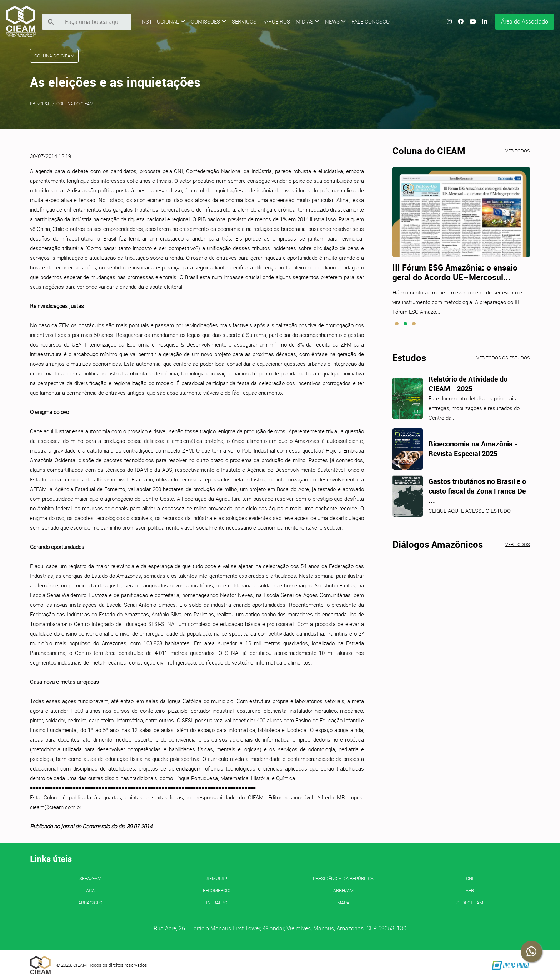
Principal (40, 103)
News (335, 21)
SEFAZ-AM (90, 878)
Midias (307, 21)
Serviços (244, 21)
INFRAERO (217, 903)
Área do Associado (525, 21)
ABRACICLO (90, 903)
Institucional (163, 21)
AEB (470, 890)
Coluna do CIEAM (75, 103)
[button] (397, 324)
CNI (470, 878)
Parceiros (276, 21)
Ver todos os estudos (503, 358)
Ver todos (518, 151)
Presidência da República (343, 878)
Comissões (208, 21)
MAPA (343, 903)
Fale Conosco (371, 21)
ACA (90, 890)
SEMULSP (217, 878)
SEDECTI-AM (470, 903)
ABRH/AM (343, 890)
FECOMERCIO (217, 890)
